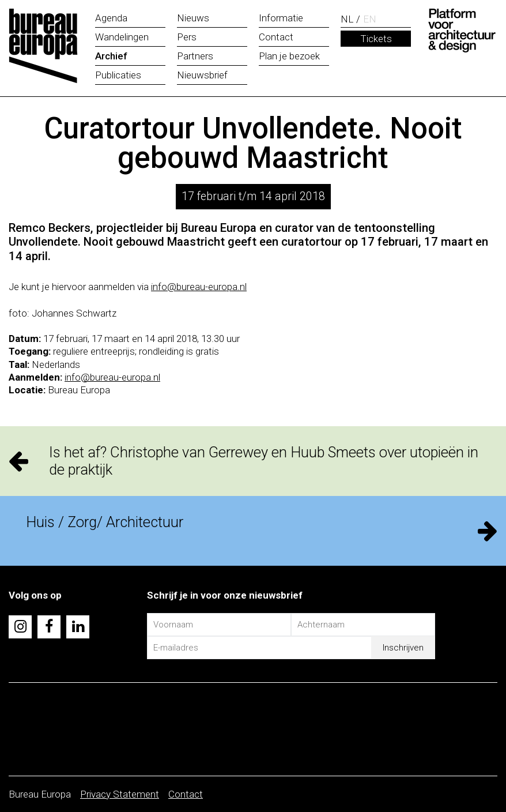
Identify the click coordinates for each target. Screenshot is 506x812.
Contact (186, 794)
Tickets (376, 39)
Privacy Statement (120, 794)
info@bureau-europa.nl (199, 287)
